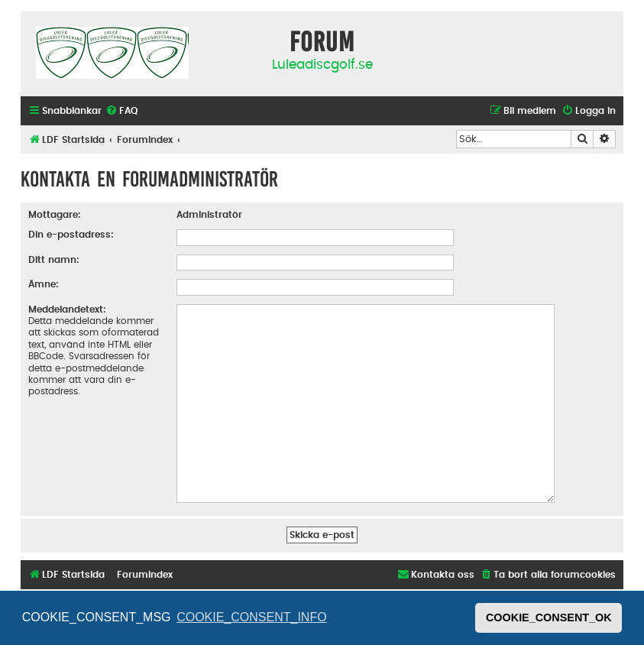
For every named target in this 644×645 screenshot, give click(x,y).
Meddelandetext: (67, 310)
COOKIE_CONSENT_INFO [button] (251, 617)
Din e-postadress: (71, 235)
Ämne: (44, 284)
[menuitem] (121, 111)
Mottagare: (55, 215)
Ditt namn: (54, 260)
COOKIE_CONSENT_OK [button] (549, 617)
